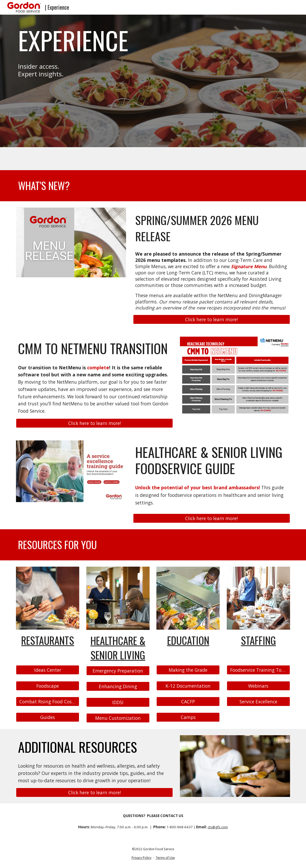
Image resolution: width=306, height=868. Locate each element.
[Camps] (188, 717)
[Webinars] (258, 686)
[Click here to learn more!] (212, 320)
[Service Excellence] (258, 701)
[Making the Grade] (188, 670)
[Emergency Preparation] (118, 671)
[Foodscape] (48, 686)
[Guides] (48, 717)
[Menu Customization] (118, 718)
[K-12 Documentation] (188, 686)
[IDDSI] (118, 702)
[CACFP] (188, 701)
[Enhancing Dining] (118, 686)
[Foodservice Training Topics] (258, 670)
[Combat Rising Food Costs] (48, 701)
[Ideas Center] (48, 670)
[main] (94, 40)
